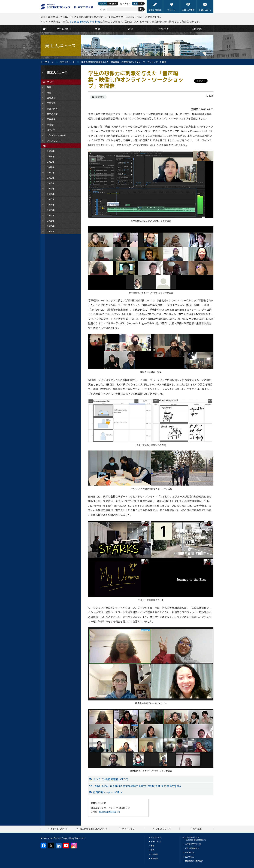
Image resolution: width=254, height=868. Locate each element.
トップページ (47, 62)
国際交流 (154, 858)
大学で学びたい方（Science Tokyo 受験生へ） (196, 838)
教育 (152, 846)
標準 (135, 3)
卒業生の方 (189, 852)
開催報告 (100, 97)
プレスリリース (163, 829)
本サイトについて (59, 829)
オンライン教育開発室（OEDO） (111, 779)
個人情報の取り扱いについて (94, 829)
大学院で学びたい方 (193, 844)
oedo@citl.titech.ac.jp (109, 812)
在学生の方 (189, 857)
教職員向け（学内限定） (195, 861)
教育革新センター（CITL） (108, 792)
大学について (156, 841)
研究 (152, 850)
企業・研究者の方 (192, 848)
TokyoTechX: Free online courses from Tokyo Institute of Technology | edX (137, 786)
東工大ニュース (67, 62)
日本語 (103, 3)
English (112, 3)
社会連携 (154, 854)
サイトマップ (128, 829)
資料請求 (197, 829)
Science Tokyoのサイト (84, 21)
